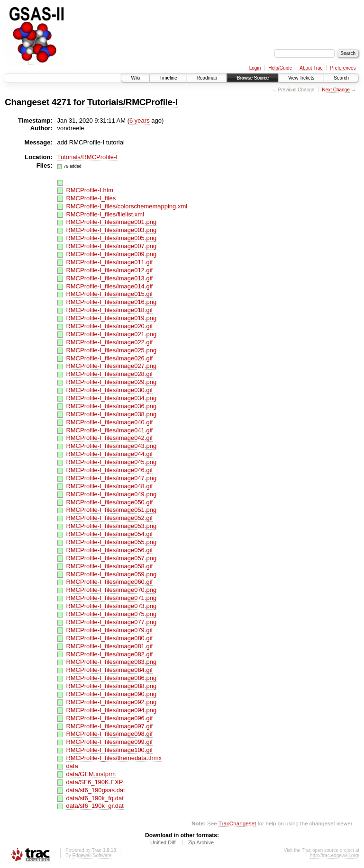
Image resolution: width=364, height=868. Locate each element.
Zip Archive (201, 842)
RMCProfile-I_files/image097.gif (109, 726)
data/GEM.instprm (91, 774)
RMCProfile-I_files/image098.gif (109, 734)
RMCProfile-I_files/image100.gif (109, 750)
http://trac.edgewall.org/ (335, 855)
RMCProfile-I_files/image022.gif (109, 342)
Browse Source (253, 78)
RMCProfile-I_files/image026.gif (109, 358)
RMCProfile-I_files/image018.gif (109, 310)
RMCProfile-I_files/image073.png (111, 606)
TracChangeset (237, 823)
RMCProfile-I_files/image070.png (111, 590)
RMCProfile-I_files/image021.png (111, 334)
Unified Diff (163, 842)
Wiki (135, 78)
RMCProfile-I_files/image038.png (111, 414)
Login (255, 68)
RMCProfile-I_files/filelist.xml (105, 214)
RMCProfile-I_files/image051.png (111, 510)
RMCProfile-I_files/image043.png (111, 446)
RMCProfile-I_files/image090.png (111, 694)
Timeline (168, 78)
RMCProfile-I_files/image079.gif (109, 630)
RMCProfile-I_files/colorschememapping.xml (127, 206)
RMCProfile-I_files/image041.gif (109, 430)
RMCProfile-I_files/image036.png (111, 406)
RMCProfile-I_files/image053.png (111, 526)
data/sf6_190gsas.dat (95, 790)
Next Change (336, 90)
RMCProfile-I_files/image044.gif (109, 454)
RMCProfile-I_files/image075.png (111, 614)
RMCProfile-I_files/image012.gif (109, 270)
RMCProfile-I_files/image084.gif (109, 670)
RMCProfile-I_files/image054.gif (109, 534)
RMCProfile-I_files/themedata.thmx (114, 758)
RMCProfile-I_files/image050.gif (109, 502)
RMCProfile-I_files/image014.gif (109, 286)
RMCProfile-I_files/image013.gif (109, 278)
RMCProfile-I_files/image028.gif (109, 374)
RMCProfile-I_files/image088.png (111, 686)
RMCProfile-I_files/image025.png (111, 350)
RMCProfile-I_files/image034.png (111, 398)
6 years (140, 121)
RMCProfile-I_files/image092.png (111, 702)
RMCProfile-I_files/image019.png (111, 318)
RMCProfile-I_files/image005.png (111, 238)
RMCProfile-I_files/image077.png (111, 622)
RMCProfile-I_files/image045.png (111, 462)
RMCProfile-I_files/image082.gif (109, 654)
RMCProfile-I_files (91, 198)
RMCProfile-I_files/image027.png (111, 366)
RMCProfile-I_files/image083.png (111, 662)
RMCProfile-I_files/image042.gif (109, 438)
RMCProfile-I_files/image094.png (111, 710)
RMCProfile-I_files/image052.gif (109, 518)
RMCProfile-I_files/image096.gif (109, 718)
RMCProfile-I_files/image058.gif (109, 566)
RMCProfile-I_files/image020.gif (109, 326)
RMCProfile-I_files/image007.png (111, 246)
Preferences (343, 68)
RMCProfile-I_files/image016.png (111, 302)
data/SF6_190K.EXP (94, 782)
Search (341, 78)
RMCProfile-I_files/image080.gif (109, 638)
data (72, 766)
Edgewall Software (92, 855)
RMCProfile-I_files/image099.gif (109, 742)
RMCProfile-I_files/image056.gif (109, 550)
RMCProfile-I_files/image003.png (111, 230)
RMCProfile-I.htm (90, 190)
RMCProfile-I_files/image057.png (111, 558)
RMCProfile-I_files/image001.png (111, 222)
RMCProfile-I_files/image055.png (111, 542)
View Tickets (301, 78)
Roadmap (207, 78)
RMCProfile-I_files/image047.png (111, 478)
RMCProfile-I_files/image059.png (111, 574)
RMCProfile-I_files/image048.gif (109, 486)
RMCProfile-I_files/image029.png (111, 382)
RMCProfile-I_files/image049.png (111, 494)
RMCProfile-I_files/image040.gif (109, 422)
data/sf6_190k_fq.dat (95, 798)
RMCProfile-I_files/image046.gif (109, 470)
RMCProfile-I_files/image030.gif (109, 390)
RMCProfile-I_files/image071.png (111, 598)
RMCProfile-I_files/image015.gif (109, 294)
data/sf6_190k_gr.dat (95, 806)
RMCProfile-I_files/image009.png (111, 254)
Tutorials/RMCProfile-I (132, 102)
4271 (61, 102)
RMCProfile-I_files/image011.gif (109, 262)
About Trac (311, 68)
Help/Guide (280, 68)
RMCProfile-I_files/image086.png (111, 678)
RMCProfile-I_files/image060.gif (109, 582)
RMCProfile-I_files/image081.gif (109, 646)
